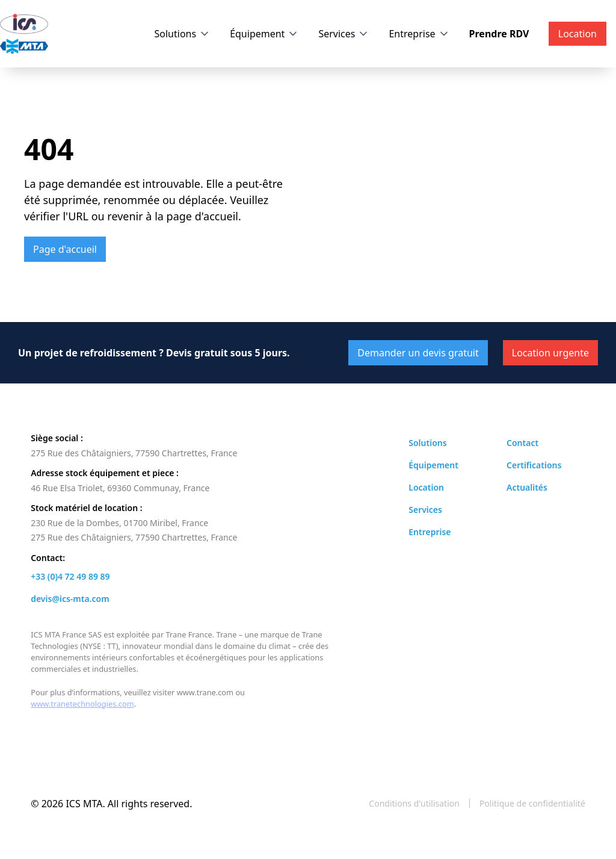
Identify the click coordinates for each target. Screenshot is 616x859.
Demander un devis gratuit (418, 353)
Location (426, 487)
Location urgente (550, 353)
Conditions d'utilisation (414, 803)
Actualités (527, 487)
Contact (522, 443)
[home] (24, 34)
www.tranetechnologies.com (82, 704)
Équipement (257, 34)
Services (337, 34)
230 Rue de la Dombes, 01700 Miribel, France (119, 523)
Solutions (176, 34)
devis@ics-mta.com (70, 599)
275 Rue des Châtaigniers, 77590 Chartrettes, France (134, 453)
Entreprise (412, 34)
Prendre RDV (499, 34)
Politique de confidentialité (532, 803)
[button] (183, 34)
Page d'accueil (65, 249)
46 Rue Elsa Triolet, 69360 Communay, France (120, 488)
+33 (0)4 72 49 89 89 (70, 576)
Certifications (534, 465)
